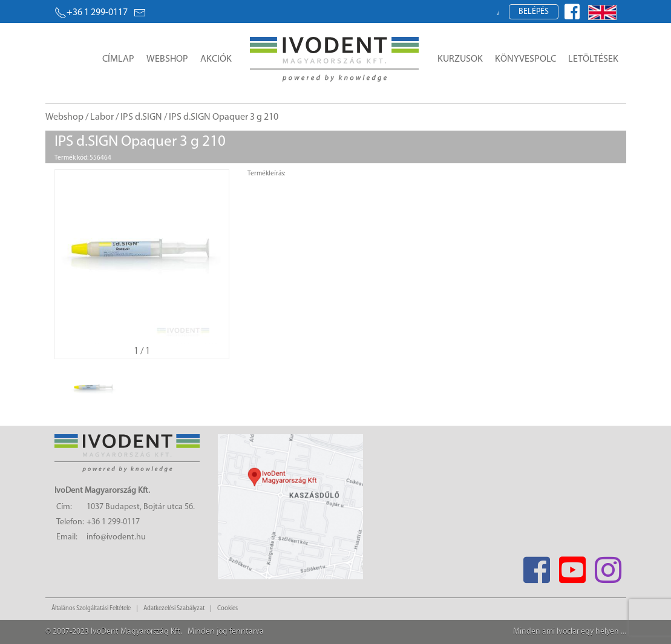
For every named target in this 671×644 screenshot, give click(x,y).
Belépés (534, 12)
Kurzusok (460, 59)
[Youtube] (573, 566)
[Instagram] (608, 566)
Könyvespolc (525, 59)
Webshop (167, 59)
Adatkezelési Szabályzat (174, 609)
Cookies (227, 609)
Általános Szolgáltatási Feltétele (91, 609)
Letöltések (593, 59)
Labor (102, 117)
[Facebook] (537, 566)
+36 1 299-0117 (91, 13)
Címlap (118, 59)
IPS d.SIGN (141, 117)
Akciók (216, 59)
